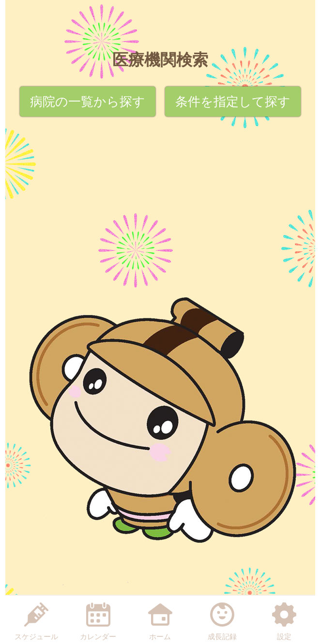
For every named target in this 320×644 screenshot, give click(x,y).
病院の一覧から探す (88, 102)
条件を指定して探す (233, 102)
